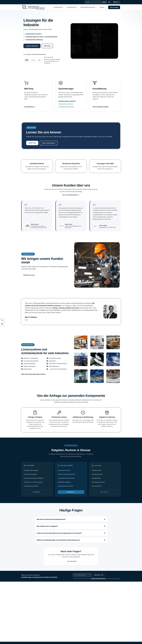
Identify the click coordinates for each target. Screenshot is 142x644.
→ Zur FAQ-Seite (71, 561)
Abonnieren (99, 575)
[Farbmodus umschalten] (109, 2)
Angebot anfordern (32, 46)
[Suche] (93, 2)
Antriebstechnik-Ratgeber (31, 470)
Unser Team (32, 143)
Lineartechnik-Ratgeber (31, 474)
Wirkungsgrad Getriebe (98, 482)
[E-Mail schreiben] (2, 324)
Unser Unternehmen (49, 143)
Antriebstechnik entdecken (66, 107)
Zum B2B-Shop (30, 107)
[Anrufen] (2, 320)
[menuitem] (59, 7)
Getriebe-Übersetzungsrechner (67, 474)
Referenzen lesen (29, 275)
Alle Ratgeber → (37, 492)
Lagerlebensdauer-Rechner (66, 486)
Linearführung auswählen (31, 486)
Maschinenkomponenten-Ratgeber (34, 478)
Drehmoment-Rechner (64, 470)
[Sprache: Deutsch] (116, 2)
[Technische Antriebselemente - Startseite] (33, 7)
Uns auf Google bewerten (71, 195)
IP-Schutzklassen (97, 486)
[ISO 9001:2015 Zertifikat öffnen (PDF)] (44, 55)
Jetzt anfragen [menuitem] (114, 7)
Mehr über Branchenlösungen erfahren (33, 374)
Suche (104, 2)
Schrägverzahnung (97, 474)
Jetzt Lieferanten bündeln (100, 107)
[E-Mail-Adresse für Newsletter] (82, 575)
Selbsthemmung (96, 470)
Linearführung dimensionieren (66, 478)
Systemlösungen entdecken (67, 101)
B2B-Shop (47, 46)
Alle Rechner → (71, 492)
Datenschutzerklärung (98, 578)
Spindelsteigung (96, 478)
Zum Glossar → (105, 492)
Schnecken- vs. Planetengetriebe (33, 482)
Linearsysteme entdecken (66, 104)
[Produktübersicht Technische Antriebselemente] (94, 41)
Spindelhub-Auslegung (64, 482)
